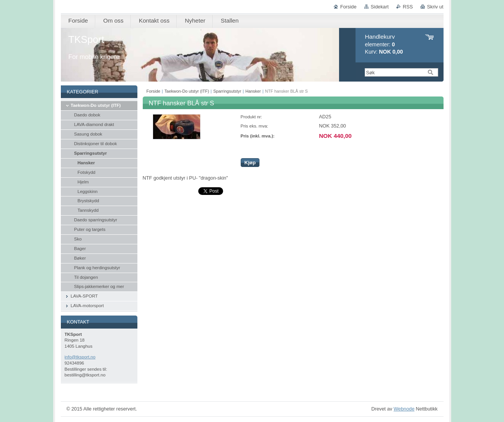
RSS (408, 7)
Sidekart (380, 7)
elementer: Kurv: (384, 44)
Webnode (404, 409)
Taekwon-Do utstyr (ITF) (187, 91)
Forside (348, 7)
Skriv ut (435, 7)
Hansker (253, 91)
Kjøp (250, 163)
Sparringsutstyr (227, 91)
